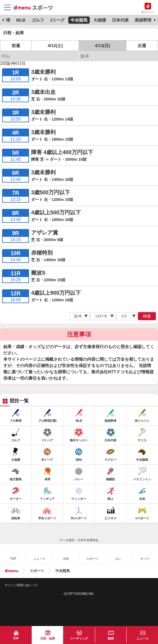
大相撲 (100, 20)
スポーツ (37, 571)
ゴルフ (38, 20)
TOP (16, 638)
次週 (142, 46)
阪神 (85, 56)
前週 (16, 46)
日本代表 (120, 20)
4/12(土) (55, 46)
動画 (111, 638)
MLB (21, 20)
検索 (147, 316)
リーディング (79, 638)
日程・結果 (48, 638)
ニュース (142, 638)
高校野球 (143, 20)
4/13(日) (102, 46)
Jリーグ (57, 20)
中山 (6, 56)
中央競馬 (79, 20)
